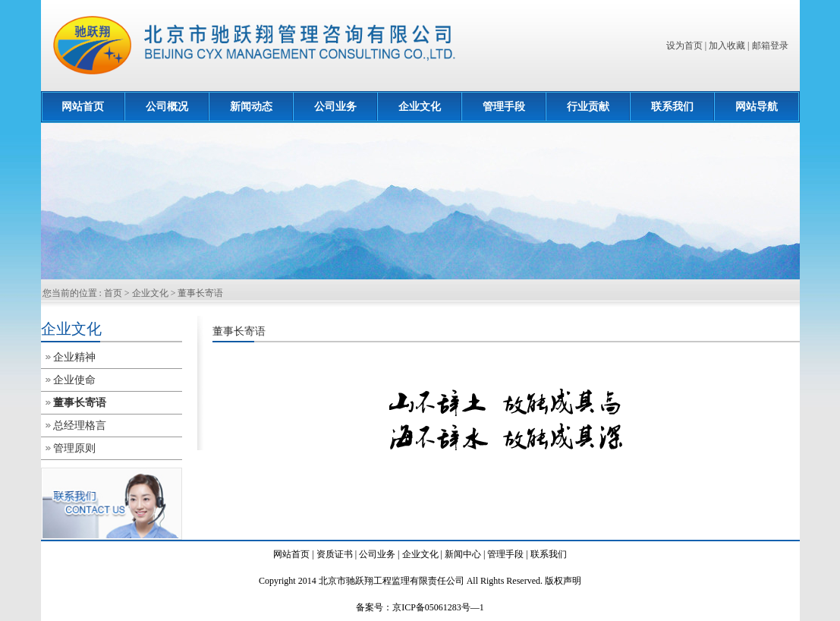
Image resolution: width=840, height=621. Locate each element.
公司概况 (167, 107)
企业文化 (420, 107)
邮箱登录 (770, 46)
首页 (113, 293)
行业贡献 (588, 107)
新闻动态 (251, 107)
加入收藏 (727, 46)
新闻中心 (463, 554)
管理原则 (74, 448)
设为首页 (684, 46)
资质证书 (335, 554)
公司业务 (335, 107)
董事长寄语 (200, 293)
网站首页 (83, 107)
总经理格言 (80, 426)
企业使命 (74, 380)
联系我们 (672, 107)
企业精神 (74, 357)
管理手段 (504, 107)
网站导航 (757, 107)
